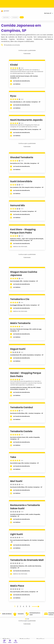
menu (4, 642)
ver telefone (17, 84)
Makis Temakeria (20, 323)
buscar (16, 642)
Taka (13, 457)
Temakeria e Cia (20, 299)
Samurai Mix (18, 205)
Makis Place (17, 586)
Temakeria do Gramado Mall (27, 560)
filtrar (10, 642)
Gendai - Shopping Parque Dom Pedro (26, 375)
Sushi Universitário (21, 181)
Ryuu (13, 96)
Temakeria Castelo (21, 431)
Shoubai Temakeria (22, 157)
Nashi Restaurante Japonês (26, 120)
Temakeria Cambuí (22, 407)
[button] (26, 619)
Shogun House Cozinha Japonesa (24, 274)
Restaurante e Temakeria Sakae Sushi (25, 507)
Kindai (14, 65)
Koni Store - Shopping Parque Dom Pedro (23, 231)
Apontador (6, 17)
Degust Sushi (18, 349)
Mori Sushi (16, 481)
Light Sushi (16, 534)
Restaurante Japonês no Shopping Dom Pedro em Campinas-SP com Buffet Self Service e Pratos (25, 126)
